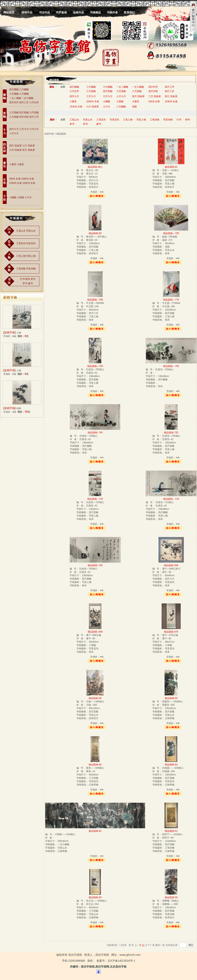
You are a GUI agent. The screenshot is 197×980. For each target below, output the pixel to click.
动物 (19, 408)
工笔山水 (21, 231)
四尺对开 (14, 102)
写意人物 (31, 256)
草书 (25, 283)
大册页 (20, 164)
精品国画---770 (171, 300)
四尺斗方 (14, 129)
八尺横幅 (24, 94)
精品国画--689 (95, 632)
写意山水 (31, 231)
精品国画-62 (95, 831)
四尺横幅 (14, 89)
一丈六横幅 (28, 98)
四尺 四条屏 (15, 146)
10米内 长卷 (28, 179)
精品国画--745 (95, 433)
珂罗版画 (61, 13)
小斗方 (28, 197)
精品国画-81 (171, 167)
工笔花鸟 (21, 243)
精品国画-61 (171, 831)
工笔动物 (21, 269)
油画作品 (78, 13)
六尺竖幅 (34, 113)
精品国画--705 (95, 565)
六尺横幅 (14, 94)
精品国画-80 (95, 233)
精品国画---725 (95, 499)
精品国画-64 (95, 765)
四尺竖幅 (24, 113)
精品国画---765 (95, 366)
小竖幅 (20, 197)
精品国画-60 (95, 897)
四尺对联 (24, 117)
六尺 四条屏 (15, 150)
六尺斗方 (34, 129)
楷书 (28, 279)
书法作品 (44, 13)
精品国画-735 (171, 433)
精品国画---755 (171, 366)
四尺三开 (24, 102)
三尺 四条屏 (28, 146)
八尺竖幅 (14, 117)
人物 (19, 333)
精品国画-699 (171, 565)
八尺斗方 (14, 133)
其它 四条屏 (28, 150)
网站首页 (9, 13)
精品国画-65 (171, 698)
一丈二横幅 (15, 98)
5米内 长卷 (15, 179)
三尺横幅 (24, 89)
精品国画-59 (171, 897)
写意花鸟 (31, 243)
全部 (63, 87)
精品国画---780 (95, 300)
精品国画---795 (171, 233)
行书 (22, 279)
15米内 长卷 (16, 183)
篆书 (30, 283)
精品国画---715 (171, 499)
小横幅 (13, 197)
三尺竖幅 (14, 113)
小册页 (13, 164)
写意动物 (31, 269)
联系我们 (129, 13)
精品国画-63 (171, 765)
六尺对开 (34, 102)
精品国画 (54, 80)
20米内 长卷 (29, 183)
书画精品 (95, 13)
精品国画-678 (171, 632)
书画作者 (112, 13)
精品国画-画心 (95, 167)
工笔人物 (21, 256)
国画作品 (27, 13)
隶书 (33, 279)
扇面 (134, 107)
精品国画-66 (95, 698)
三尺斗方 (24, 129)
